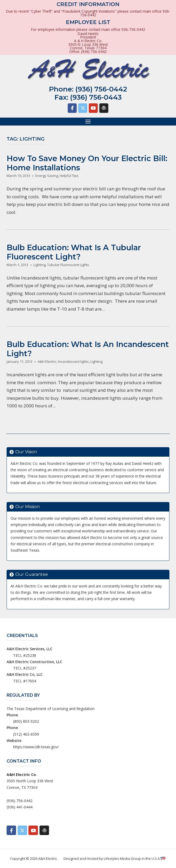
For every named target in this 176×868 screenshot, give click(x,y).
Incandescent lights (73, 361)
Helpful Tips (69, 176)
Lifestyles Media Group (122, 859)
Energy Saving (47, 176)
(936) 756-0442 (101, 89)
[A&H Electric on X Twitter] (83, 108)
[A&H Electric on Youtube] (93, 108)
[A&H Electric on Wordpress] (104, 108)
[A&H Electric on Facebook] (72, 108)
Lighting (40, 265)
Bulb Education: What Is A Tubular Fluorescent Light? (74, 252)
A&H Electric (47, 361)
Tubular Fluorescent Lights (68, 265)
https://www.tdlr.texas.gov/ (36, 747)
